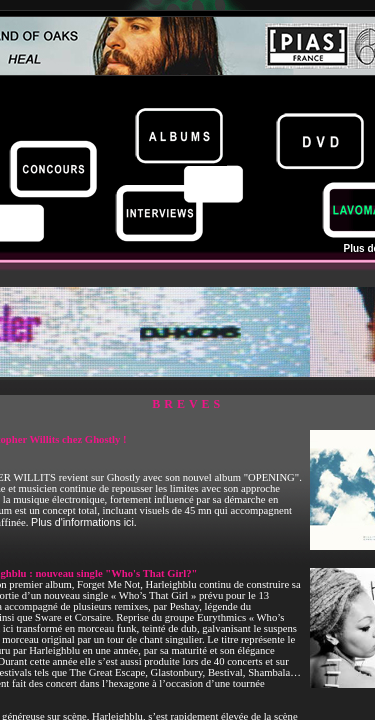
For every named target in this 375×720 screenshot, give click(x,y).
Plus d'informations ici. (84, 522)
